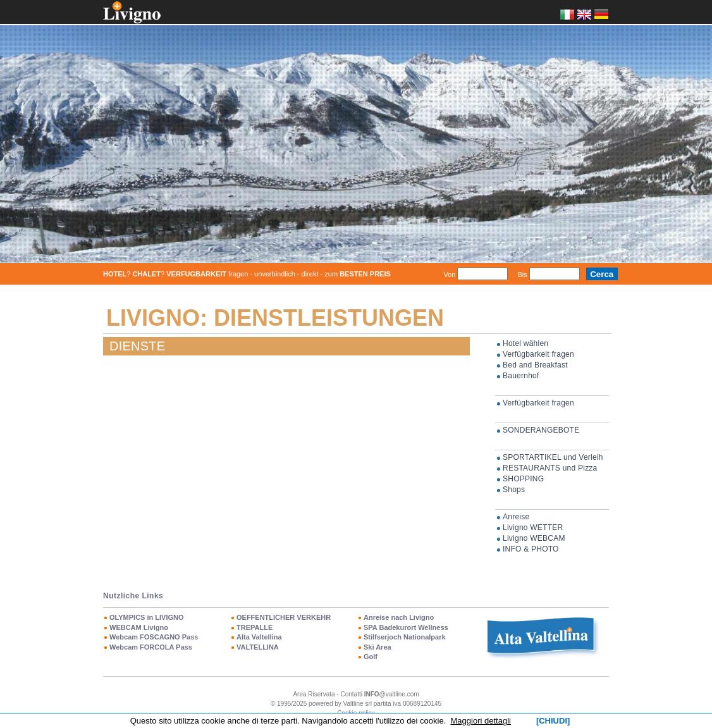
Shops (514, 490)
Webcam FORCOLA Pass (151, 647)
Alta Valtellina (259, 637)
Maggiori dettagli (481, 721)
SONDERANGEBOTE (541, 430)
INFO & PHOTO (531, 549)
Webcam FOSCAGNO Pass (154, 637)
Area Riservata (314, 694)
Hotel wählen (525, 343)
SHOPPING (523, 479)
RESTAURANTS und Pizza (550, 468)
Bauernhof (521, 376)
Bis (522, 275)
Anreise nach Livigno (399, 617)
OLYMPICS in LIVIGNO (147, 617)
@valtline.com (392, 694)
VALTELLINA (258, 647)
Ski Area (377, 647)
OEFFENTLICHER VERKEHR (284, 617)
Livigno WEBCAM (534, 538)
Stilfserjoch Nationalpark (405, 637)
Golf (371, 657)
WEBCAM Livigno (139, 627)
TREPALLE (255, 627)
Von (449, 275)
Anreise (516, 517)
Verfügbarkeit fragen (538, 354)
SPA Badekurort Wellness (406, 627)
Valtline (353, 704)
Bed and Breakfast (535, 365)
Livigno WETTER (533, 527)
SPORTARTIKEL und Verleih (553, 457)
